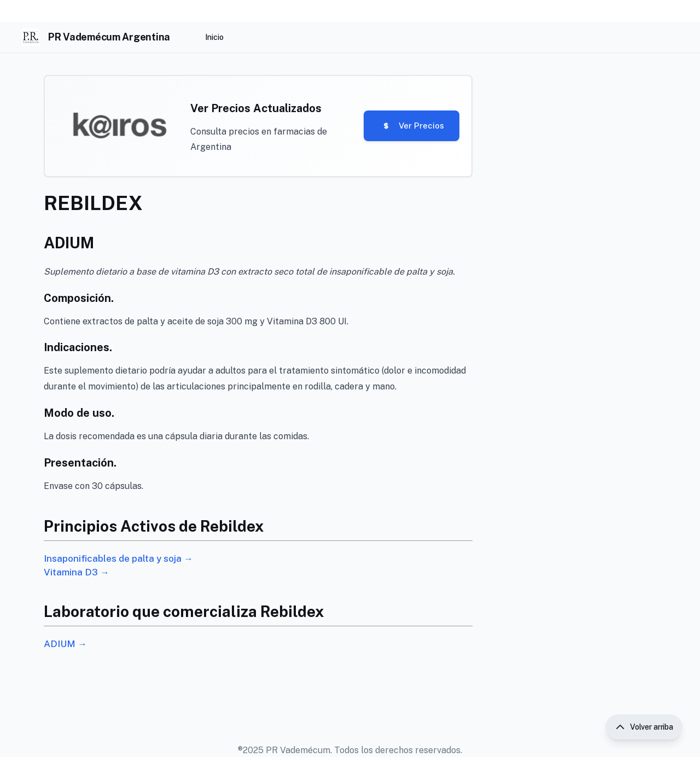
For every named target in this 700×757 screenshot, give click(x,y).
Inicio (214, 37)
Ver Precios (407, 127)
